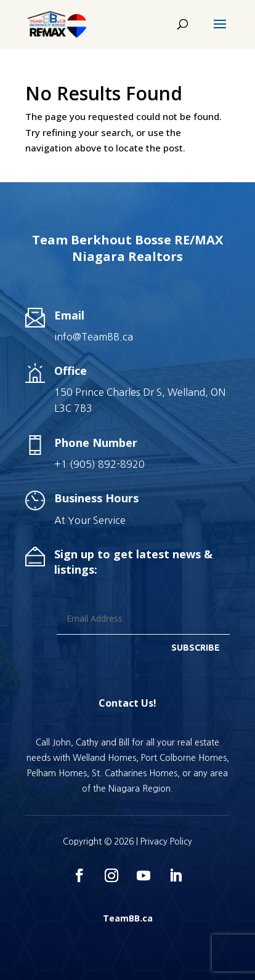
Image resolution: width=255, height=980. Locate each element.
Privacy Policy (166, 841)
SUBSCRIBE (196, 648)
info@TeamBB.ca (94, 337)
